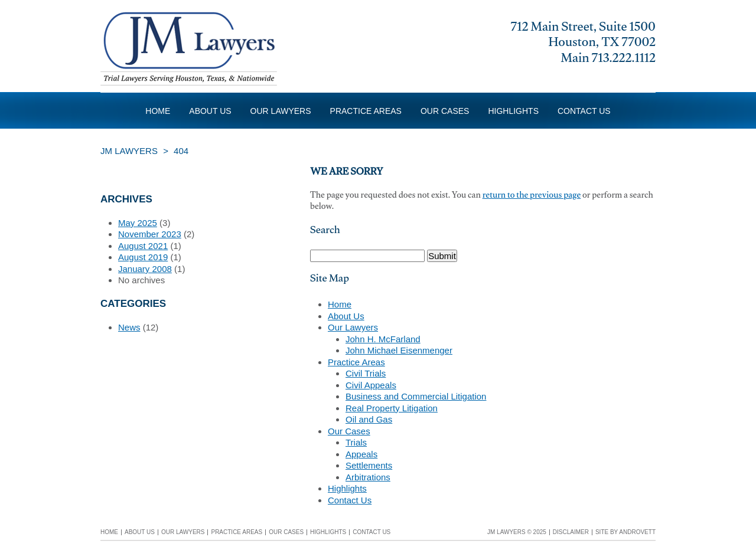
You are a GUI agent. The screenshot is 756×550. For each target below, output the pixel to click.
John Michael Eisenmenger (399, 350)
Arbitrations (368, 477)
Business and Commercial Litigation (416, 396)
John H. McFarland (383, 339)
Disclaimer (571, 532)
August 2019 (143, 257)
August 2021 (143, 246)
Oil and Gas (369, 419)
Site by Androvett (625, 532)
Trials (356, 442)
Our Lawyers (281, 111)
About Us (210, 111)
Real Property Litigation (392, 408)
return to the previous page (532, 196)
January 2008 (145, 269)
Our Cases (445, 111)
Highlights (513, 111)
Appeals (361, 454)
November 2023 (150, 234)
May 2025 (138, 223)
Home (158, 111)
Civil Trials (366, 373)
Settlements (369, 465)
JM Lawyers (129, 151)
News (129, 327)
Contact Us (584, 111)
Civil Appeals (371, 385)
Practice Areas (366, 111)
